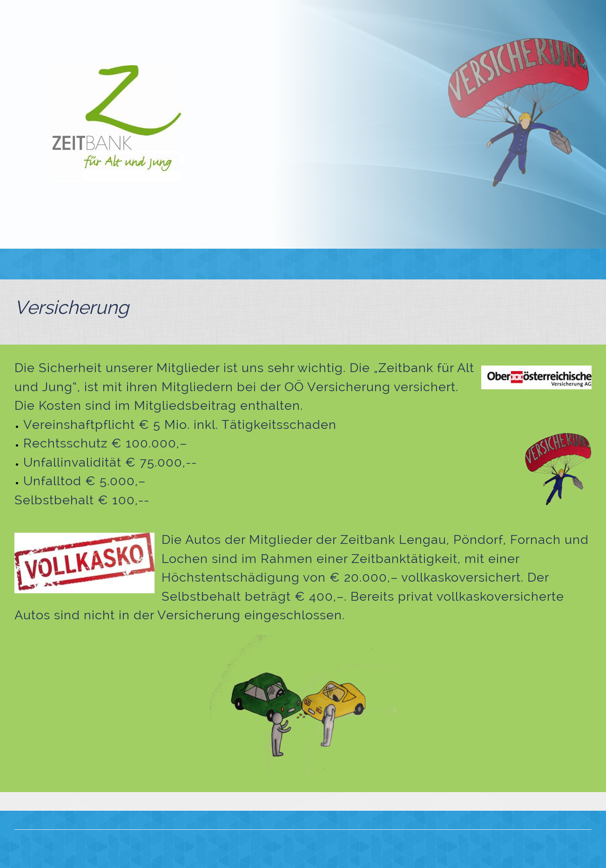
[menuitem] (169, 264)
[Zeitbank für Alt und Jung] (118, 123)
